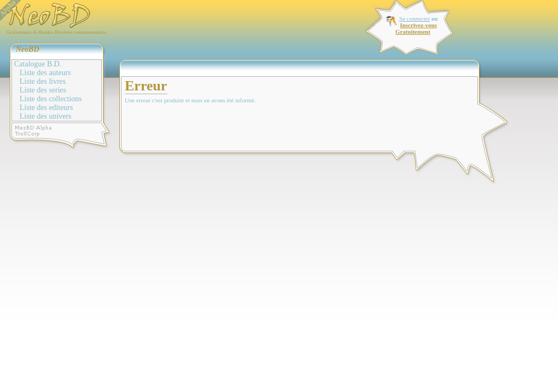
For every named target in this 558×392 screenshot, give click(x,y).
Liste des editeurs (46, 108)
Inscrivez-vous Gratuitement (416, 28)
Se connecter (415, 19)
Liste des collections (51, 99)
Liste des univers (46, 116)
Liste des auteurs (45, 73)
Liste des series (43, 90)
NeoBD (28, 49)
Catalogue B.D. (38, 64)
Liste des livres (43, 81)
